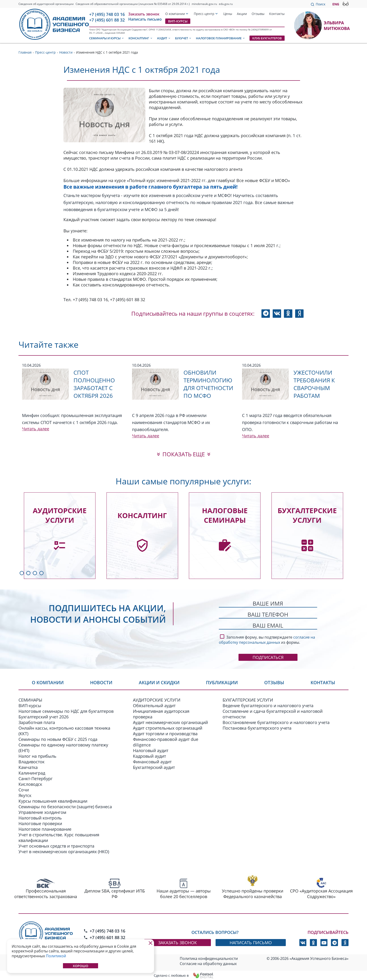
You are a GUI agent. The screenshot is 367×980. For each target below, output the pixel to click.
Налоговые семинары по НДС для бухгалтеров (66, 711)
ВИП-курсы (178, 21)
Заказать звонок (144, 14)
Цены (228, 14)
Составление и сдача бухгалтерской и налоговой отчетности (273, 714)
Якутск (25, 795)
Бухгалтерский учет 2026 (44, 717)
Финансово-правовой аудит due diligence (166, 742)
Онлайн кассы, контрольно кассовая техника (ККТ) (64, 731)
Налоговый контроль (40, 818)
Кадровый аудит (149, 756)
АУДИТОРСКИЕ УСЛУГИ (157, 700)
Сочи (24, 790)
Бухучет (183, 38)
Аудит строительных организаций (168, 728)
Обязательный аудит (154, 705)
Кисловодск (30, 784)
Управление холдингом (42, 812)
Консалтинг (141, 38)
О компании (175, 14)
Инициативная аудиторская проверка (161, 714)
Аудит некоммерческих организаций (170, 722)
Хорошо (81, 966)
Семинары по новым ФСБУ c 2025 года (58, 739)
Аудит (164, 38)
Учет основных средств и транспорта (56, 846)
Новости (101, 683)
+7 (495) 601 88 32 (107, 20)
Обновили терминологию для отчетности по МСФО (208, 384)
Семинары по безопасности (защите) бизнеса (65, 806)
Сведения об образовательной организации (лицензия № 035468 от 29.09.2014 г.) (133, 4)
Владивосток (31, 761)
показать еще (184, 454)
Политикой (56, 956)
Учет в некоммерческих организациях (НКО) (64, 851)
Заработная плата (37, 722)
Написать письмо (145, 19)
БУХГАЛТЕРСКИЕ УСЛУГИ (248, 700)
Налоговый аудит (151, 750)
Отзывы (258, 14)
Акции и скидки (160, 683)
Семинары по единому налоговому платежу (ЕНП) (63, 747)
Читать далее (36, 429)
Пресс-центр (204, 14)
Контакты (277, 14)
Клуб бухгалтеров (267, 38)
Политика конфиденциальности (209, 958)
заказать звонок (178, 942)
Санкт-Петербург (36, 778)
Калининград (32, 773)
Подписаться (268, 657)
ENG (336, 4)
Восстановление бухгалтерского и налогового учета (276, 722)
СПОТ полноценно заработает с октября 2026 (94, 384)
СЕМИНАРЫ (30, 700)
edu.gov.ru (226, 4)
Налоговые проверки (40, 823)
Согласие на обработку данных (208, 963)
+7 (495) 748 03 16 (107, 14)
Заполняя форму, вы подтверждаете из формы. (267, 639)
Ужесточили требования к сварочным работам (314, 384)
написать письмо (251, 942)
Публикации (224, 683)
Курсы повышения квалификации (53, 801)
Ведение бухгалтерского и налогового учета (268, 705)
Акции (242, 14)
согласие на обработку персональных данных (267, 640)
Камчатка (28, 767)
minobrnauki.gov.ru (204, 4)
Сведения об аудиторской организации (46, 4)
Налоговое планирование (221, 38)
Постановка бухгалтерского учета (257, 728)
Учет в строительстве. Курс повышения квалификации (59, 837)
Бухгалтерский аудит (154, 767)
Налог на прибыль (37, 756)
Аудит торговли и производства (165, 733)
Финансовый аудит (152, 761)
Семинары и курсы (107, 38)
